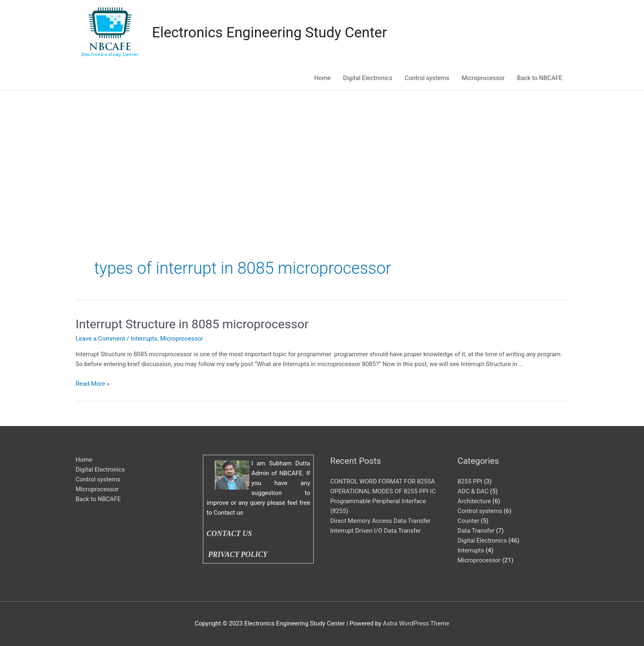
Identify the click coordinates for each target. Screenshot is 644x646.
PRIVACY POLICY (240, 554)
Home (322, 78)
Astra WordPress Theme (416, 623)
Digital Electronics (368, 78)
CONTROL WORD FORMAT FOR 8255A (383, 481)
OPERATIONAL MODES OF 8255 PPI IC (383, 491)
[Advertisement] (322, 152)
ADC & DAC (473, 491)
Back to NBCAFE (540, 78)
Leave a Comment (100, 339)
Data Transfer (476, 531)
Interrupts (144, 339)
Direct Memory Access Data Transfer (380, 521)
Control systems (427, 78)
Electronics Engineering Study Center (269, 33)
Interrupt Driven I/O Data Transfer (376, 531)
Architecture (474, 501)
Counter (468, 521)
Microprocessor (483, 78)
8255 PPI (470, 481)
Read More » (93, 384)
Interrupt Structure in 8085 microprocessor (192, 324)
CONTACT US (229, 534)
